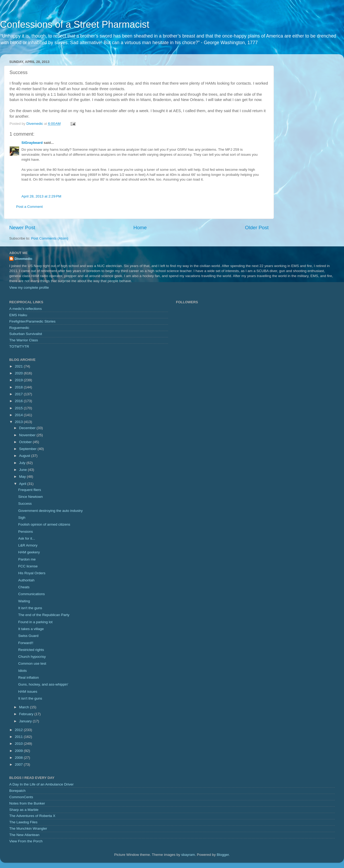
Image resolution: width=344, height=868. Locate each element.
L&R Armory (28, 545)
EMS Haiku (18, 315)
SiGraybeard (32, 143)
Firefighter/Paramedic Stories (32, 321)
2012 (19, 730)
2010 (19, 744)
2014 (19, 415)
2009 (19, 751)
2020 (19, 373)
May (23, 477)
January (26, 721)
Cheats (24, 587)
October (26, 442)
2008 (19, 758)
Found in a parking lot (35, 622)
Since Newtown (31, 497)
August (25, 456)
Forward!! (26, 643)
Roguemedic (19, 328)
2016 (19, 401)
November (28, 435)
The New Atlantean (24, 835)
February (27, 714)
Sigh (22, 518)
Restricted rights (31, 650)
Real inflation (29, 678)
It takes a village (31, 629)
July (23, 463)
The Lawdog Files (23, 822)
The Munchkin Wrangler (28, 828)
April (23, 484)
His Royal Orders (32, 573)
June (23, 470)
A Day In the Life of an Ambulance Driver (41, 784)
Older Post (257, 228)
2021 (19, 366)
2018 (19, 387)
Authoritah (26, 580)
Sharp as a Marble (24, 810)
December (28, 428)
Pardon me (27, 559)
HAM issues (28, 692)
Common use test (32, 663)
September (28, 449)
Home (140, 228)
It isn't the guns (30, 608)
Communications (32, 594)
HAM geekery (29, 552)
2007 (19, 764)
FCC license (28, 566)
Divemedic (24, 259)
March (24, 707)
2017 (19, 394)
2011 (19, 737)
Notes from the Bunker (27, 803)
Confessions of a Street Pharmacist (75, 24)
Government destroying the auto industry (51, 511)
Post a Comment (30, 207)
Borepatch (17, 791)
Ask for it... (27, 538)
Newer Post (22, 228)
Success (25, 504)
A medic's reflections (26, 309)
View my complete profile (29, 288)
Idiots (22, 671)
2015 (19, 408)
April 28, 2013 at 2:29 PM (41, 196)
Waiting (24, 601)
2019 (19, 380)
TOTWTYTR (19, 346)
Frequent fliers (30, 490)
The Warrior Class (24, 340)
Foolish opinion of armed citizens (44, 524)
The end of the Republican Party (44, 615)
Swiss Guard (28, 636)
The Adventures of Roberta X (32, 816)
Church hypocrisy (32, 657)
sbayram (188, 855)
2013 (19, 422)
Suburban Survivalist (26, 334)
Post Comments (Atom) (50, 238)
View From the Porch (26, 841)
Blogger (223, 855)
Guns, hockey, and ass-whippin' (43, 684)
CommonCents (21, 797)
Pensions (26, 532)
